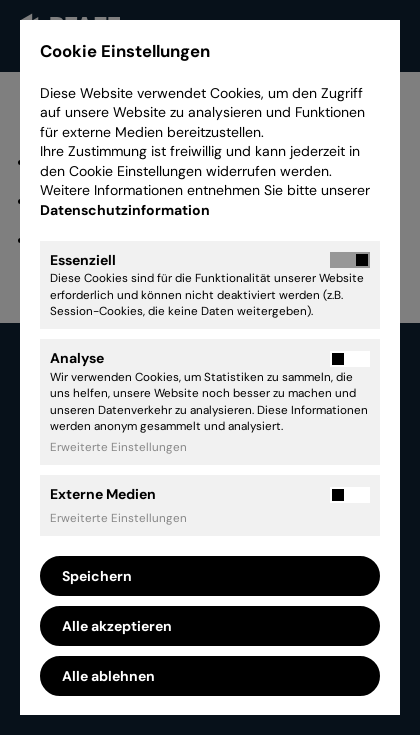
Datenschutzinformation (126, 210)
